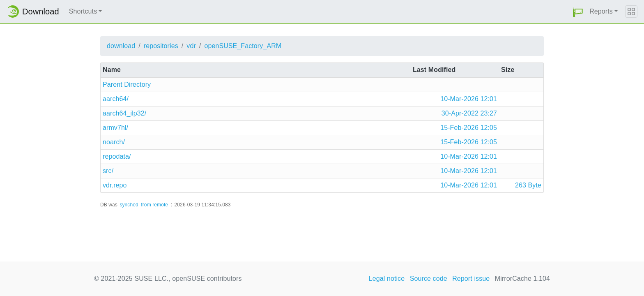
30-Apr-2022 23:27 (469, 113)
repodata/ (117, 156)
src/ (108, 171)
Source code (429, 279)
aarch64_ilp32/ (124, 113)
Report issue (471, 279)
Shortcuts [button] (83, 11)
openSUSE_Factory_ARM (243, 46)
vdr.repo (115, 185)
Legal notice (387, 279)
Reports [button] (601, 11)
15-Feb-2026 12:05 (469, 128)
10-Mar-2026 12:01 (469, 99)
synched (129, 205)
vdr (191, 46)
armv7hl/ (115, 128)
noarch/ (114, 142)
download (121, 46)
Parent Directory (127, 84)
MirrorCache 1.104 (522, 279)
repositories (161, 46)
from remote (154, 205)
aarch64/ (116, 99)
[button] (578, 12)
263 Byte (528, 185)
